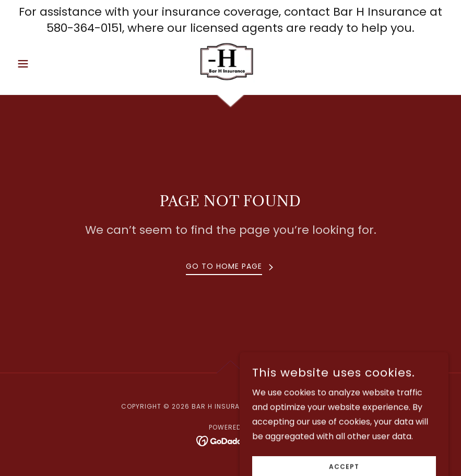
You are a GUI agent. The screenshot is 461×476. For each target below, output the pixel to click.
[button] (45, 64)
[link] (230, 62)
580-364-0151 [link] (84, 28)
